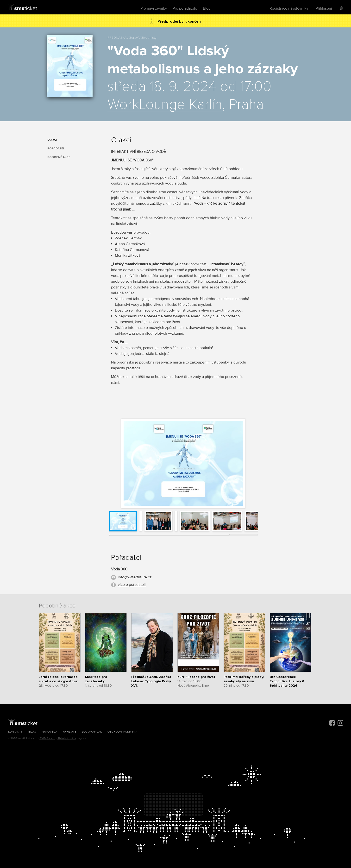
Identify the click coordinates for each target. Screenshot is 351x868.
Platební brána (67, 738)
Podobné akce (59, 157)
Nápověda (50, 732)
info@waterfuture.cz (135, 577)
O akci (52, 140)
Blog (207, 8)
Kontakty (15, 732)
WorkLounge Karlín (165, 105)
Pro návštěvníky (154, 8)
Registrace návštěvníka (289, 8)
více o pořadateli (132, 585)
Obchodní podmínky (123, 732)
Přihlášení (324, 8)
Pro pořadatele (185, 8)
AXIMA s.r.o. (47, 738)
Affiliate (70, 732)
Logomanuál (92, 732)
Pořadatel (56, 149)
